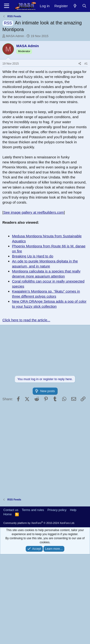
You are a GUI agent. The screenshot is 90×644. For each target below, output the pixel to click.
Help (73, 600)
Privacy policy (57, 600)
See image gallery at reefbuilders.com (34, 302)
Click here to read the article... (26, 410)
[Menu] (7, 6)
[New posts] (75, 6)
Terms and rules (33, 600)
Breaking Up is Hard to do (33, 346)
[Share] (80, 153)
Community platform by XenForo (39, 613)
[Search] (84, 6)
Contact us (11, 600)
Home (8, 604)
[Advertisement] (45, 86)
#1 (86, 153)
